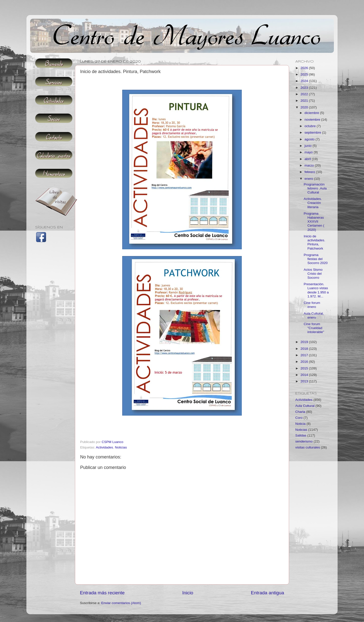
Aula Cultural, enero (314, 315)
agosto (310, 139)
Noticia (300, 424)
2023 (305, 88)
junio (308, 146)
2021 (305, 101)
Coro (299, 418)
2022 (305, 94)
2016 (305, 362)
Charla (300, 412)
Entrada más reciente (102, 593)
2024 (305, 81)
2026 (305, 68)
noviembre (313, 120)
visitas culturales (308, 447)
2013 (305, 381)
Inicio (188, 593)
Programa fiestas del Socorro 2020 (316, 259)
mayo (309, 152)
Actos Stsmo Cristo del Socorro (313, 274)
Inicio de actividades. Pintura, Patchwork (314, 242)
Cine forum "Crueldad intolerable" (314, 328)
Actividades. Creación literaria (313, 203)
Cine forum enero (312, 305)
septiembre (313, 133)
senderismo (304, 441)
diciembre (312, 113)
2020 (305, 107)
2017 (305, 355)
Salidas (301, 435)
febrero (310, 172)
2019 (305, 342)
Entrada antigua (268, 593)
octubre (311, 126)
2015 (305, 368)
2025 (305, 74)
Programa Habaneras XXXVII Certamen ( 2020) (314, 222)
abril (308, 159)
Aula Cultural (305, 406)
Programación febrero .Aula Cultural (315, 188)
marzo (310, 165)
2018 (305, 349)
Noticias (121, 447)
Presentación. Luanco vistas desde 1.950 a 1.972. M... (316, 290)
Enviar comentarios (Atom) (121, 603)
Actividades (104, 447)
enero (309, 179)
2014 (305, 375)
